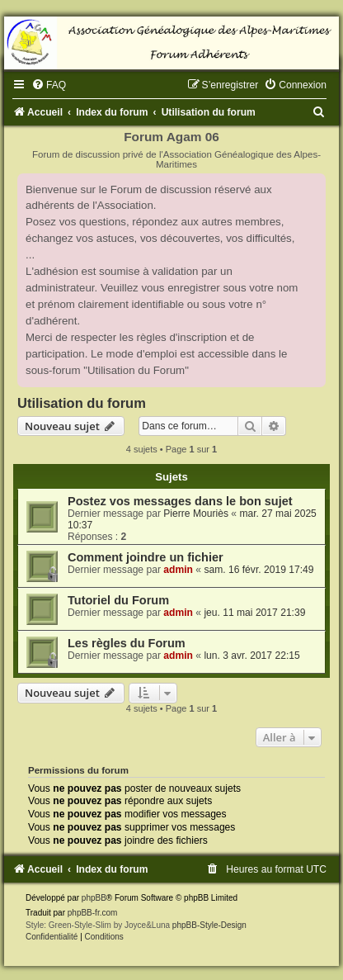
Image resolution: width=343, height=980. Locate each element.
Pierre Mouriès (196, 514)
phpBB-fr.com (93, 913)
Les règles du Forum (127, 643)
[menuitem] (49, 85)
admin (178, 570)
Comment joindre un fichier (146, 557)
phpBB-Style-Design (209, 925)
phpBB (94, 898)
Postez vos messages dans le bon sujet (180, 501)
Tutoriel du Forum (118, 600)
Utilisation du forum (82, 403)
